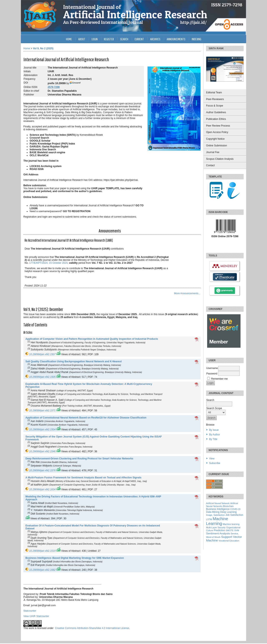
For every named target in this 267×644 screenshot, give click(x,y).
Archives (155, 39)
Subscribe (215, 463)
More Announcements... (187, 293)
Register (109, 39)
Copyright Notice (215, 139)
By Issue (214, 430)
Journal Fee (213, 152)
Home (69, 39)
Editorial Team (214, 93)
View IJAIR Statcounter (36, 616)
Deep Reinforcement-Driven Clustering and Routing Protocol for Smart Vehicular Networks (79, 459)
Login (95, 39)
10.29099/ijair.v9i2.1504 (42, 430)
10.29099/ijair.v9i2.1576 (42, 470)
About (82, 39)
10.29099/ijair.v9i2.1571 (42, 411)
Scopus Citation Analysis (220, 159)
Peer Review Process (218, 126)
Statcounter (30, 611)
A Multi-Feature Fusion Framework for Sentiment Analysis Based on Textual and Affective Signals (83, 478)
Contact (210, 165)
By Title (213, 439)
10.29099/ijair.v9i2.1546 (42, 451)
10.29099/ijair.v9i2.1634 (42, 489)
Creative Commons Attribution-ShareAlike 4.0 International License (92, 628)
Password (212, 374)
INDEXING (196, 39)
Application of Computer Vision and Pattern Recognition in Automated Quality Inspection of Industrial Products (92, 339)
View (212, 459)
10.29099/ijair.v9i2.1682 (42, 570)
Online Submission (217, 146)
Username (212, 368)
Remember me (219, 379)
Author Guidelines (216, 112)
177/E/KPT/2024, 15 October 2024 (48, 263)
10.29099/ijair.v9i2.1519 (42, 551)
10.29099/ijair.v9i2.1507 (42, 354)
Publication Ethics (216, 119)
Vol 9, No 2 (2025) (43, 48)
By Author (214, 435)
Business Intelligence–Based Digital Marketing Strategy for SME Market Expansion (75, 558)
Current (139, 39)
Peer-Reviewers (215, 99)
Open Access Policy (217, 132)
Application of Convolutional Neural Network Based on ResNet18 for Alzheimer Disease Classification (86, 418)
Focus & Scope (215, 106)
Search (124, 39)
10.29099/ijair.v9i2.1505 (42, 377)
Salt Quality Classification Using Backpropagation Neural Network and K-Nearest (74, 361)
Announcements (176, 39)
